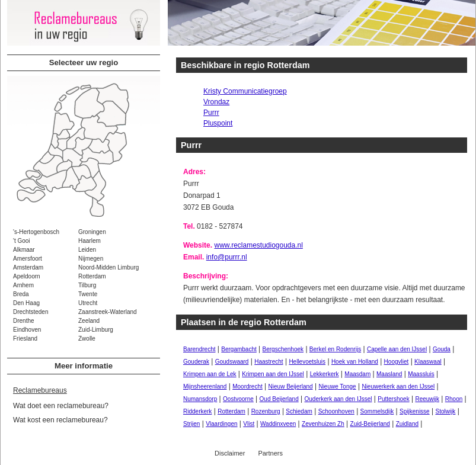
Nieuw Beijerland (291, 387)
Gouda (442, 349)
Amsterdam (28, 267)
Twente (88, 294)
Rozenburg (266, 411)
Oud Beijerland (279, 399)
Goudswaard (232, 362)
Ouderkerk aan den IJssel (338, 399)
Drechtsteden (31, 312)
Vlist (249, 424)
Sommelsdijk (377, 411)
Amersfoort (28, 259)
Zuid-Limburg (96, 330)
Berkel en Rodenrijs (335, 349)
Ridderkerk (197, 411)
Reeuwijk (427, 399)
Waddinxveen (278, 424)
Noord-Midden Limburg (108, 267)
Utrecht (88, 303)
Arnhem (23, 285)
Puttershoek (393, 399)
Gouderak (196, 362)
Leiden (87, 250)
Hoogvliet (397, 362)
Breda (21, 294)
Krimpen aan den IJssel (273, 374)
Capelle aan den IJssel (397, 349)
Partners (270, 453)
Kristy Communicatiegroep (245, 91)
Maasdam (357, 374)
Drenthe (24, 321)
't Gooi (22, 241)
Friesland (25, 339)
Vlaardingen (221, 424)
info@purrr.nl (227, 257)
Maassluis (421, 374)
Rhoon (454, 399)
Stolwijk (445, 411)
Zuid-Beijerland (370, 424)
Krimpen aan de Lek (210, 374)
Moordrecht (247, 387)
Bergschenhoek (283, 349)
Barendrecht (199, 349)
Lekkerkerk (325, 374)
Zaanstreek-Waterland (108, 312)
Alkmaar (24, 250)
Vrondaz (216, 102)
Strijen (191, 424)
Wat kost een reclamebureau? (60, 420)
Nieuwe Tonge (337, 387)
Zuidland (407, 424)
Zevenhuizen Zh (323, 424)
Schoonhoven (336, 411)
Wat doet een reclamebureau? (61, 406)
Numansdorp (200, 399)
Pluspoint (218, 123)
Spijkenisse (415, 411)
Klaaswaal (428, 362)
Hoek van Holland (355, 362)
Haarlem (90, 241)
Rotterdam (92, 276)
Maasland (389, 374)
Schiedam (299, 411)
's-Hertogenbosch (36, 232)
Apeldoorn (27, 276)
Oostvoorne (238, 399)
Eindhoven (27, 330)
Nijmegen (91, 259)
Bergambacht (239, 349)
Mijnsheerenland (205, 387)
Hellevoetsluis (307, 362)
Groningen (92, 232)
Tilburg (87, 285)
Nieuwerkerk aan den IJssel (398, 387)
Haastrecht (269, 362)
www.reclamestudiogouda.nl (258, 245)
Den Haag (26, 303)
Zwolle (87, 339)
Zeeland (89, 321)
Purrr (211, 113)
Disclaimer (230, 453)
